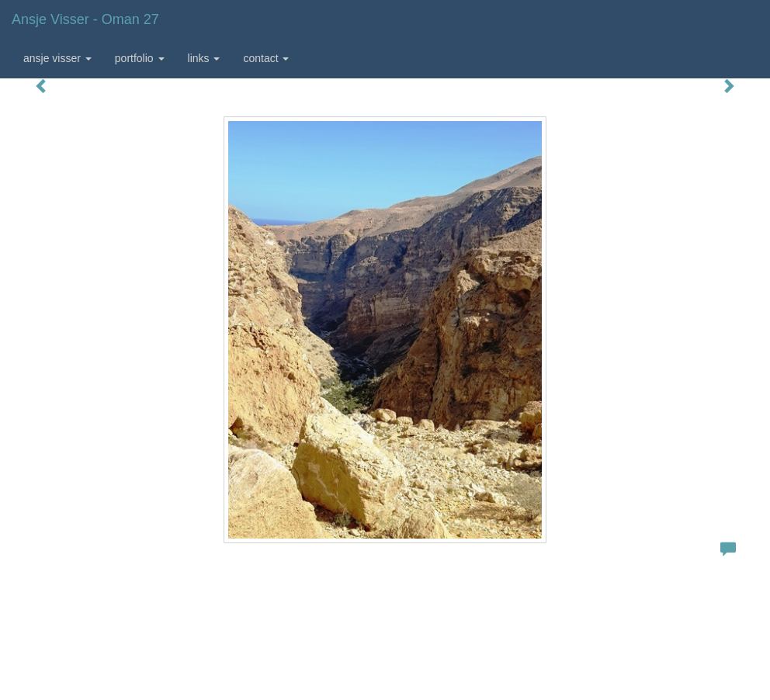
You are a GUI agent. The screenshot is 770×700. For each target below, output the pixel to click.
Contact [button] (266, 58)
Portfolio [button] (140, 58)
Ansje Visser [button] (57, 58)
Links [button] (204, 58)
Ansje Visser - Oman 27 (85, 19)
